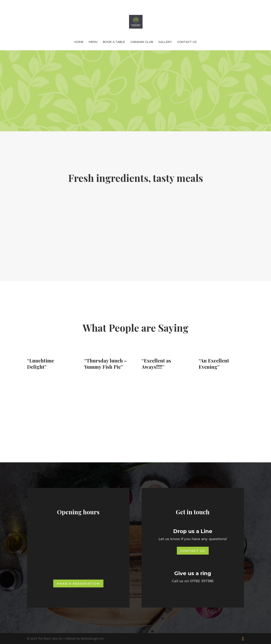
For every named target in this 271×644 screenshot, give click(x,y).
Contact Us (193, 551)
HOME (79, 42)
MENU (93, 42)
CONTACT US (187, 42)
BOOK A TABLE (114, 42)
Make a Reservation (78, 583)
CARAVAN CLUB (142, 42)
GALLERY (165, 42)
